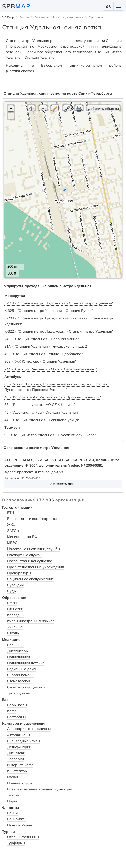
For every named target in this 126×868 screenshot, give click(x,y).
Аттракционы (18, 735)
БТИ (10, 513)
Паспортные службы (25, 555)
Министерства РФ (22, 537)
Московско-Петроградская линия (59, 17)
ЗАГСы (13, 531)
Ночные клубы (19, 783)
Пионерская (16, 46)
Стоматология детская (26, 687)
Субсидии (15, 585)
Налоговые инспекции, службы (34, 549)
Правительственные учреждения (36, 567)
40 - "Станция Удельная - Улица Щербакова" (43, 354)
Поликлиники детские (26, 663)
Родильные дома (21, 669)
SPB (16, 6)
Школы (13, 633)
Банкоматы (17, 819)
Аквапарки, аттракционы (29, 729)
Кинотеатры (17, 771)
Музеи (12, 777)
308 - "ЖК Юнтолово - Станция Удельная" (40, 361)
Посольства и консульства (30, 561)
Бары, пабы (17, 705)
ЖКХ (11, 525)
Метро (24, 17)
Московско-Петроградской (61, 46)
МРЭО (12, 543)
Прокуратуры (19, 573)
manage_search (108, 6)
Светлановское (20, 71)
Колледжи (16, 615)
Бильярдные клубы (23, 741)
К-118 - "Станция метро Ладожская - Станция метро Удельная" (59, 303)
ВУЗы (12, 603)
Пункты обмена (20, 825)
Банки (12, 813)
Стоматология (19, 681)
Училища (15, 627)
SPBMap (8, 17)
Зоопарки (15, 759)
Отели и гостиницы (23, 837)
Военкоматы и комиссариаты (32, 519)
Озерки (112, 41)
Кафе (12, 711)
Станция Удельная (41, 57)
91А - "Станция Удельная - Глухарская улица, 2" (46, 346)
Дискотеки (16, 753)
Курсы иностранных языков (31, 621)
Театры (13, 795)
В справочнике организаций (43, 500)
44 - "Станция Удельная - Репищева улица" (42, 420)
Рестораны (16, 717)
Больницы (16, 645)
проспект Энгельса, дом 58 (40, 472)
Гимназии (15, 609)
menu (119, 6)
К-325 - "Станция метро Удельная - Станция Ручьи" (48, 311)
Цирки (13, 801)
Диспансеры (18, 651)
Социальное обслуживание (30, 579)
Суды (12, 591)
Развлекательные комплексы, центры (39, 789)
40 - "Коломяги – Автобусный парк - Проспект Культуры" (53, 397)
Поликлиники (18, 657)
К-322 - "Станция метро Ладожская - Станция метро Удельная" (59, 331)
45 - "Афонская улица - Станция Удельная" (42, 412)
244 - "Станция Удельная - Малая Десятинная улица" (50, 369)
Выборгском (52, 65)
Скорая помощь (21, 675)
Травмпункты (18, 693)
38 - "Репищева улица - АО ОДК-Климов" (40, 405)
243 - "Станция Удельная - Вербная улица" (42, 339)
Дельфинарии (19, 747)
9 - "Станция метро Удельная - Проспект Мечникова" (50, 435)
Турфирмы (16, 843)
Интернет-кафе (20, 765)
